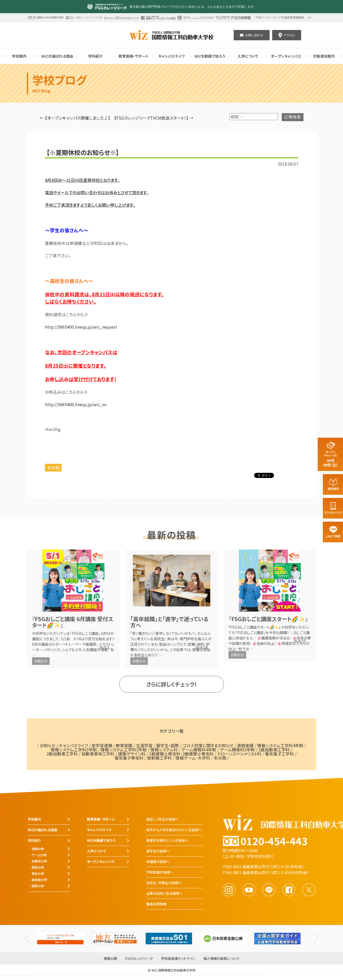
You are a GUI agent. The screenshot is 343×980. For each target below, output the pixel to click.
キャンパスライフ (73, 745)
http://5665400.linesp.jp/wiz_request (81, 327)
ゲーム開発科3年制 (237, 750)
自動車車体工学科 (98, 754)
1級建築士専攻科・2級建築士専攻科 (181, 754)
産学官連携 (102, 745)
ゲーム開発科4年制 (199, 750)
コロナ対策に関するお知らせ (208, 745)
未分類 (53, 468)
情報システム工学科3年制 (74, 750)
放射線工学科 (159, 758)
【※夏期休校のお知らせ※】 (83, 152)
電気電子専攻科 (129, 758)
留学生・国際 (167, 745)
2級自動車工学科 (62, 754)
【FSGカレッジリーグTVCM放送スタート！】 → (154, 118)
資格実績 (245, 745)
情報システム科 (164, 750)
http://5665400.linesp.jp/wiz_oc (76, 404)
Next (316, 939)
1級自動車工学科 (274, 750)
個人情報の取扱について (222, 959)
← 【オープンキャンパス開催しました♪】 (75, 118)
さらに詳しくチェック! (171, 684)
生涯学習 (144, 745)
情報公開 (110, 959)
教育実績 (124, 745)
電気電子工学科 (279, 754)
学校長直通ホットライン (178, 959)
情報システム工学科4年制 (280, 745)
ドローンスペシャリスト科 (239, 754)
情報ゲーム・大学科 (193, 758)
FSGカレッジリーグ (139, 959)
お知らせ (41, 661)
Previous (27, 939)
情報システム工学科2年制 (124, 750)
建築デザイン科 (132, 754)
